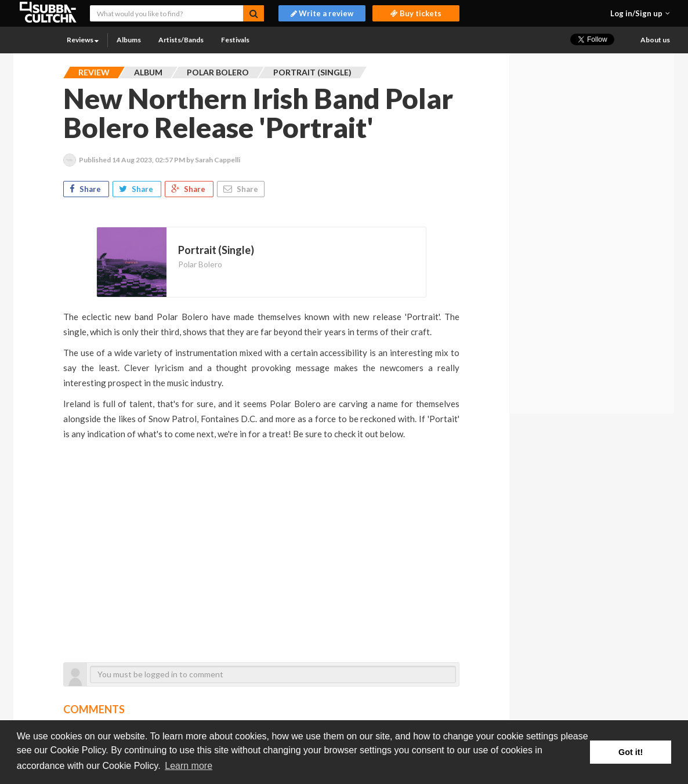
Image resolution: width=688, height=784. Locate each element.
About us (655, 40)
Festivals (235, 40)
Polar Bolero (200, 264)
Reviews (83, 40)
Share (86, 189)
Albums (129, 40)
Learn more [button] (189, 766)
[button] (640, 13)
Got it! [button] (631, 752)
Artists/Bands (181, 40)
